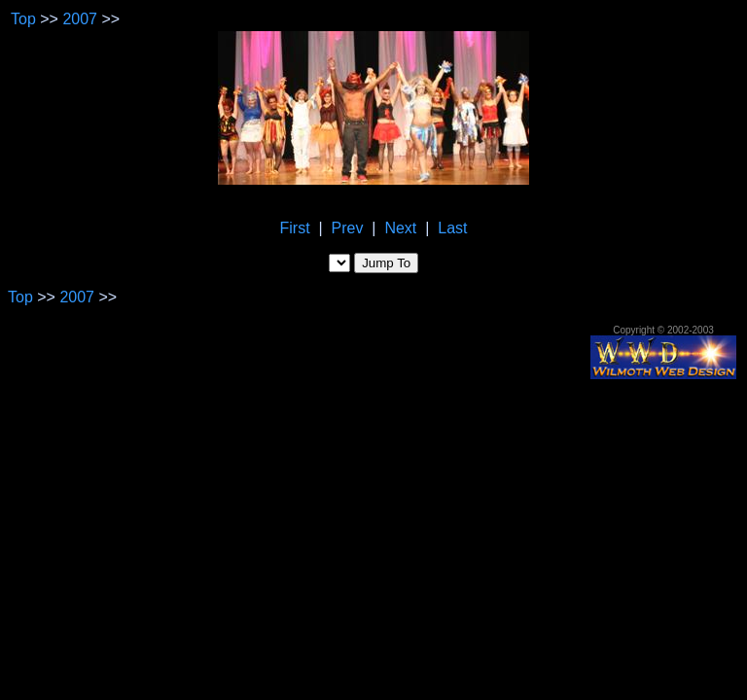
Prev (348, 228)
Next (400, 228)
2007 (80, 19)
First (295, 228)
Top (23, 19)
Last (452, 228)
